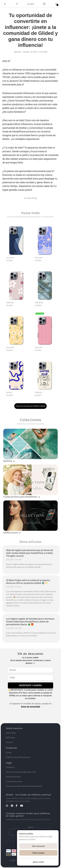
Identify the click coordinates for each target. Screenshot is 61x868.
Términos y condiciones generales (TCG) (21, 772)
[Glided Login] (17, 4)
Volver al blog (30, 198)
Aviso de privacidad (31, 707)
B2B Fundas (10, 738)
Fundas (9, 752)
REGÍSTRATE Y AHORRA (30, 685)
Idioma (30, 827)
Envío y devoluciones (14, 781)
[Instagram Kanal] (8, 806)
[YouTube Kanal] (23, 806)
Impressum (10, 767)
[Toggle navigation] (5, 4)
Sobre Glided (11, 733)
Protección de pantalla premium (18, 757)
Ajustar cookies (38, 862)
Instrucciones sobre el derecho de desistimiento (24, 786)
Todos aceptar (38, 853)
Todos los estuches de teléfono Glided (30, 406)
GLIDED (31, 4)
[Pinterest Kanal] (13, 806)
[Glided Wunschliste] (44, 4)
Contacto (9, 742)
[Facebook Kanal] (18, 806)
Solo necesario (38, 846)
